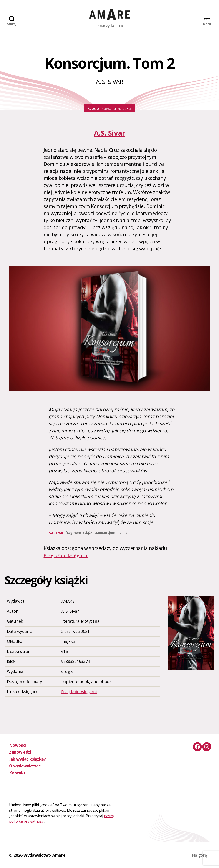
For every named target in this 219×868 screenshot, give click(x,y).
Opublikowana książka (109, 108)
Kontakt (17, 773)
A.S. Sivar (109, 133)
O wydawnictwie (25, 766)
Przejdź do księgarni (66, 555)
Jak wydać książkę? (27, 759)
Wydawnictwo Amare (44, 855)
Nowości (18, 745)
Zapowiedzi (20, 752)
